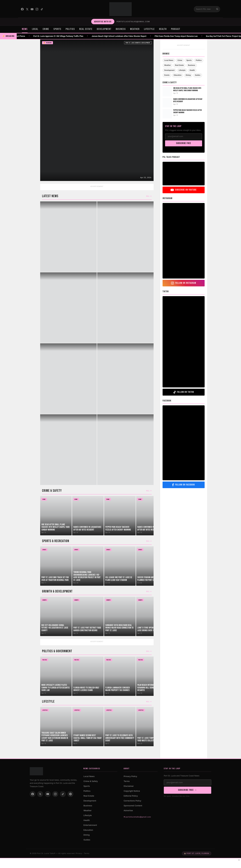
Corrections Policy (132, 801)
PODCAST (176, 29)
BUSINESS (121, 29)
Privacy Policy (130, 776)
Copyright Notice (132, 791)
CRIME (46, 29)
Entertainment (90, 825)
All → (149, 196)
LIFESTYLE (149, 29)
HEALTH (163, 29)
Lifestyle (182, 70)
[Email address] (188, 783)
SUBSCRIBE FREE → (187, 790)
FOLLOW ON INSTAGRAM (184, 283)
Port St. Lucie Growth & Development (138, 43)
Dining (188, 75)
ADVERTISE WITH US (103, 22)
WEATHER (135, 29)
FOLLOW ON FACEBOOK (184, 485)
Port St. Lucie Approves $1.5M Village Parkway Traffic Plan (62, 36)
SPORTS (57, 29)
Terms (127, 781)
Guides (198, 75)
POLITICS (70, 29)
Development (169, 70)
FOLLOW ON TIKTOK (184, 392)
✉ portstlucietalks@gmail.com (137, 817)
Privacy (79, 853)
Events (167, 75)
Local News (169, 60)
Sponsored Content (133, 806)
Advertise (128, 810)
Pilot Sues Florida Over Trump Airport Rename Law (180, 36)
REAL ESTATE (86, 29)
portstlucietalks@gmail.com (133, 22)
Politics (199, 60)
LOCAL (35, 29)
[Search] (204, 9)
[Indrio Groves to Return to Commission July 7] (97, 110)
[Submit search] (217, 9)
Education (178, 75)
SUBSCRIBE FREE (184, 143)
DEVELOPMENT (104, 29)
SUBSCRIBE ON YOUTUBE (184, 190)
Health (192, 70)
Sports (189, 60)
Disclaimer (129, 786)
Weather (168, 65)
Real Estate (179, 65)
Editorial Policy (131, 796)
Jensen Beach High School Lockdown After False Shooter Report (123, 36)
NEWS (25, 29)
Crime (180, 60)
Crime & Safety (91, 781)
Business (192, 65)
